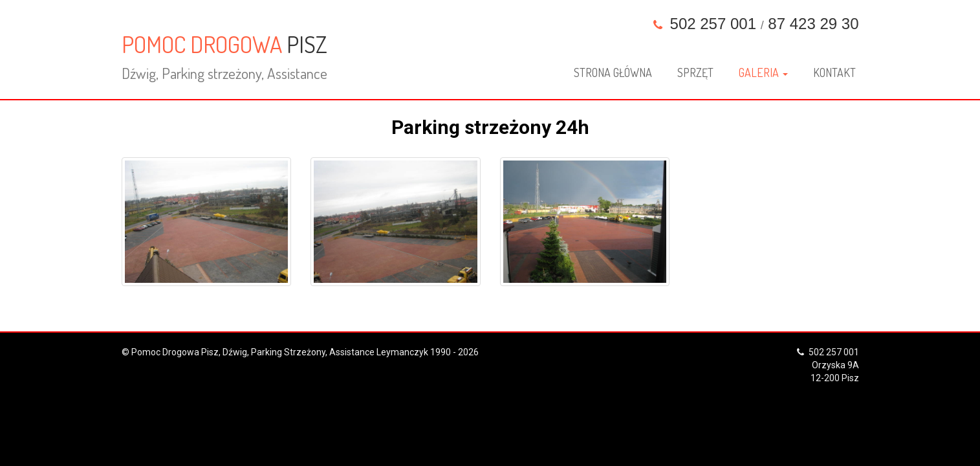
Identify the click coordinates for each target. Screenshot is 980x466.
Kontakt (834, 72)
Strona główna (613, 72)
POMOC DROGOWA (224, 56)
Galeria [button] (763, 72)
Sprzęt (695, 72)
